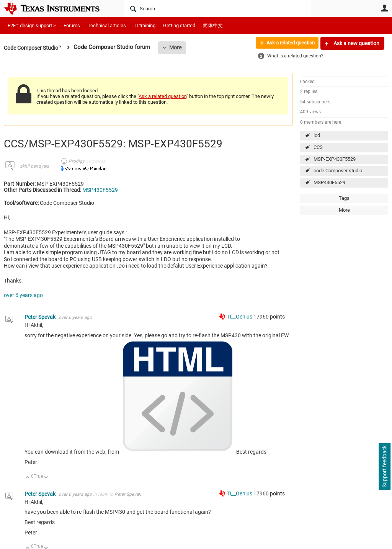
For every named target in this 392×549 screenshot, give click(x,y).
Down (46, 478)
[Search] (218, 8)
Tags (344, 198)
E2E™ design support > (32, 25)
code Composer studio (338, 171)
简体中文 (213, 25)
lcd (317, 135)
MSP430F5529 (329, 182)
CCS (318, 147)
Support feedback (384, 467)
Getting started (179, 25)
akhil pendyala (34, 166)
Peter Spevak (41, 317)
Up (28, 478)
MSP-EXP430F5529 (335, 159)
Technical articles (107, 25)
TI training (145, 25)
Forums (72, 25)
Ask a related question (287, 43)
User (384, 8)
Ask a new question (356, 43)
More (181, 47)
